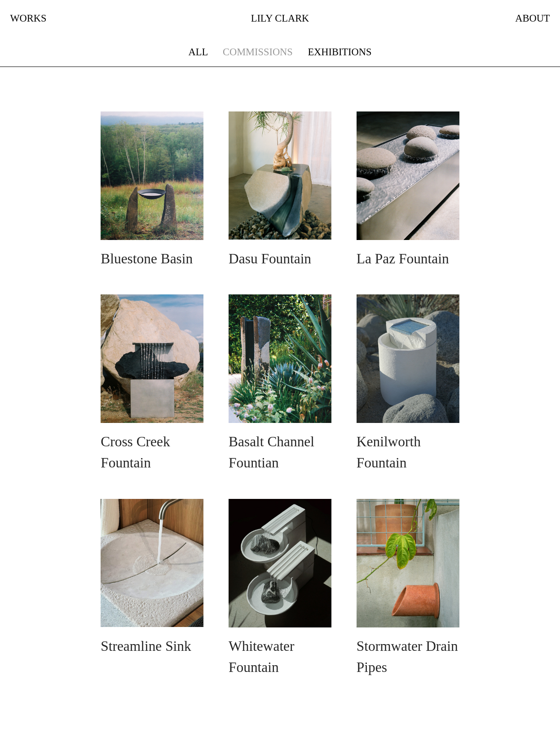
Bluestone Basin (147, 259)
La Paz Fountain (403, 259)
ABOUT (532, 18)
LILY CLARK (280, 18)
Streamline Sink (146, 646)
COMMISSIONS (258, 52)
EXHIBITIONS (340, 52)
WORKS (28, 18)
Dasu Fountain (270, 259)
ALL (198, 52)
